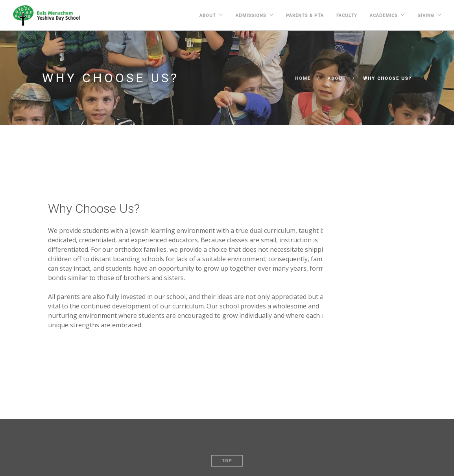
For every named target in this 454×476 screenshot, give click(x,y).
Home (303, 78)
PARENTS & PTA (305, 16)
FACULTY (347, 16)
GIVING (426, 16)
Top (227, 461)
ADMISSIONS (251, 16)
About (208, 16)
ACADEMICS (384, 16)
